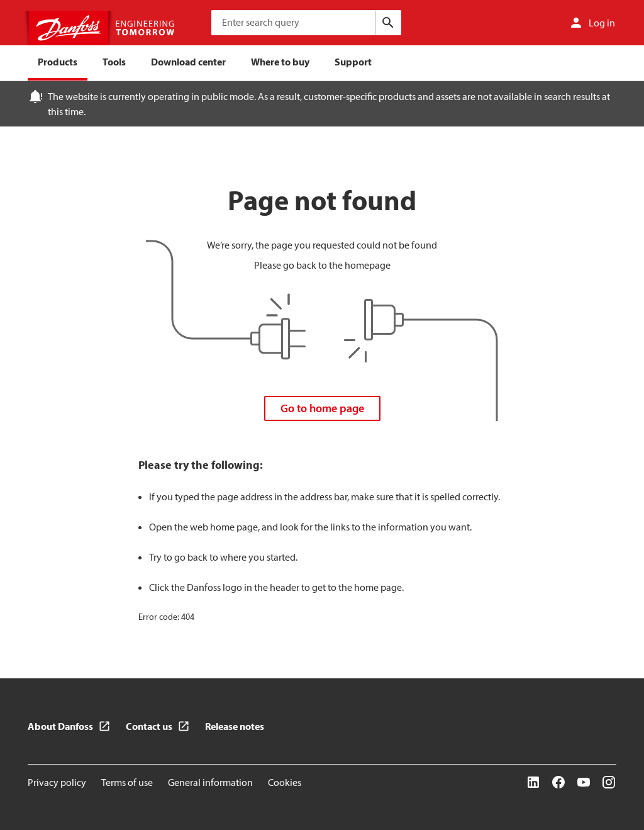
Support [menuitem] (353, 62)
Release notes (235, 726)
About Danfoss (60, 726)
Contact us (149, 726)
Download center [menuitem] (188, 62)
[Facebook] (558, 782)
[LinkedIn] (533, 782)
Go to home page (322, 408)
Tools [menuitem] (114, 62)
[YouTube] (584, 782)
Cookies (285, 782)
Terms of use (127, 782)
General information (210, 782)
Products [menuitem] (58, 62)
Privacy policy (57, 782)
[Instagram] (609, 782)
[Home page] (103, 28)
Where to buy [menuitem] (280, 62)
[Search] (388, 23)
